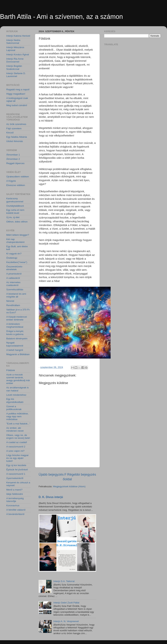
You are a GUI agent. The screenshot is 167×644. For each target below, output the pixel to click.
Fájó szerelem (14, 128)
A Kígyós (11, 181)
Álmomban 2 (13, 159)
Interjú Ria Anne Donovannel (15, 60)
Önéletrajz (12, 258)
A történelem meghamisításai (15, 325)
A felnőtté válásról (16, 510)
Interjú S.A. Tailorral (64, 581)
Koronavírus (13, 505)
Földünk (11, 370)
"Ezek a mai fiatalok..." (18, 424)
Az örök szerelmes (16, 124)
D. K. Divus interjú (51, 497)
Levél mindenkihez (16, 395)
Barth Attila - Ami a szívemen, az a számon (61, 17)
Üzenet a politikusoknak (14, 408)
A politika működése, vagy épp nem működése (17, 416)
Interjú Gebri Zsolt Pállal (66, 603)
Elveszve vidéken (16, 185)
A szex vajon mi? (15, 451)
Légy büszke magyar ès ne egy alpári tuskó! (18, 458)
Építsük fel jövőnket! (17, 470)
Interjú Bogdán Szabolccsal (14, 67)
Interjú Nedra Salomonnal (13, 42)
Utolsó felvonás (15, 141)
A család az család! (17, 442)
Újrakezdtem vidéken (18, 177)
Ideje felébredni (15, 494)
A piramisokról (14, 274)
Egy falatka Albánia (17, 137)
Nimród (10, 301)
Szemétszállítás (15, 290)
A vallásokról (13, 278)
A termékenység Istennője (15, 500)
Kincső (10, 133)
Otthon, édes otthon (17, 222)
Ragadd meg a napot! (18, 89)
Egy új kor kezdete (16, 465)
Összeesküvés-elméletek (15, 268)
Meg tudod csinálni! (17, 105)
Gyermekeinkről (15, 478)
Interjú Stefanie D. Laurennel (16, 75)
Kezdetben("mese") (17, 262)
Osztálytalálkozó (15, 206)
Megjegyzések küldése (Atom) (69, 486)
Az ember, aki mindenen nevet (15, 429)
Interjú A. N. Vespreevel (66, 621)
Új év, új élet (13, 217)
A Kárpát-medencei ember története (17, 318)
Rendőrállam (13, 305)
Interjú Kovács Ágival (18, 54)
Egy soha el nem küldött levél (15, 211)
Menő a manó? (14, 490)
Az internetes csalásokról (13, 284)
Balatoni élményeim (17, 339)
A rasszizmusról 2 (16, 447)
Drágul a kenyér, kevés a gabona (15, 333)
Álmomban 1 (13, 155)
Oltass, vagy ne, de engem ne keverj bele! (18, 437)
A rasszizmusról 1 (16, 474)
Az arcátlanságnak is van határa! (18, 389)
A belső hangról (15, 350)
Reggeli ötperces (15, 163)
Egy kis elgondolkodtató (15, 400)
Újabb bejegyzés (51, 474)
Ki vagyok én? (14, 254)
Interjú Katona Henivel (18, 36)
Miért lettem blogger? (18, 235)
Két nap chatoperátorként (15, 241)
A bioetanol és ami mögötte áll (16, 295)
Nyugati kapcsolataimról (15, 344)
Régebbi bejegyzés (82, 474)
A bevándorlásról (15, 514)
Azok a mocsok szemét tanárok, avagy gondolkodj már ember (18, 379)
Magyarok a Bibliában (18, 354)
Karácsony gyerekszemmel (15, 200)
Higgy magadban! (16, 94)
